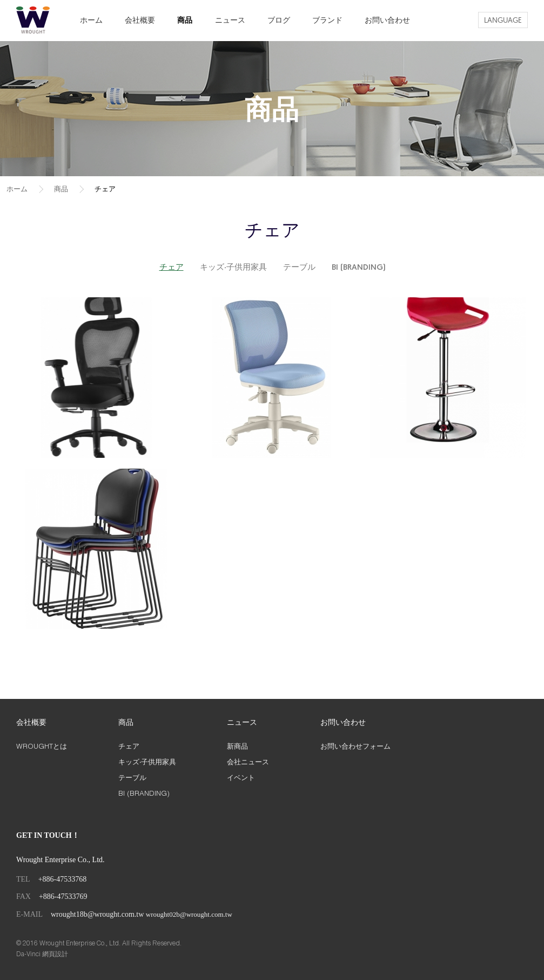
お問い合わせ (387, 20)
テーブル (299, 268)
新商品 (237, 746)
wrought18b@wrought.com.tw (97, 914)
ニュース (230, 20)
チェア (105, 189)
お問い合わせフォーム (355, 746)
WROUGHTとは (42, 746)
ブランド (327, 20)
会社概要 (140, 20)
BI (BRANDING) (358, 268)
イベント (241, 777)
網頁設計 (55, 954)
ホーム (91, 20)
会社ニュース (248, 762)
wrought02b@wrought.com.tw (189, 914)
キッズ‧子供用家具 (233, 268)
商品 (185, 20)
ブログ (279, 20)
